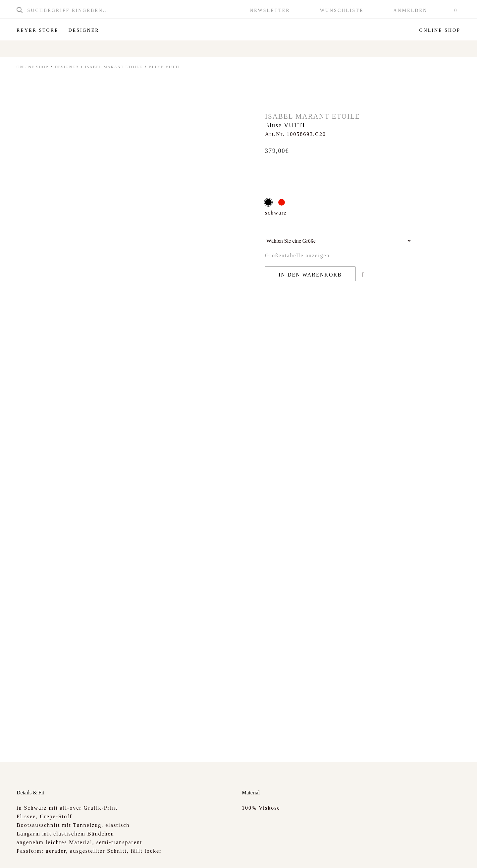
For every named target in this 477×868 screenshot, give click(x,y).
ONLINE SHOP (32, 67)
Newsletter (270, 11)
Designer (84, 30)
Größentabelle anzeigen (297, 255)
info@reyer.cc (285, 853)
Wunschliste (342, 11)
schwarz (268, 202)
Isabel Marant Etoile (114, 67)
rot (282, 202)
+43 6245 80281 (244, 853)
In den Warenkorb (310, 275)
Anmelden (410, 11)
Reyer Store (37, 30)
